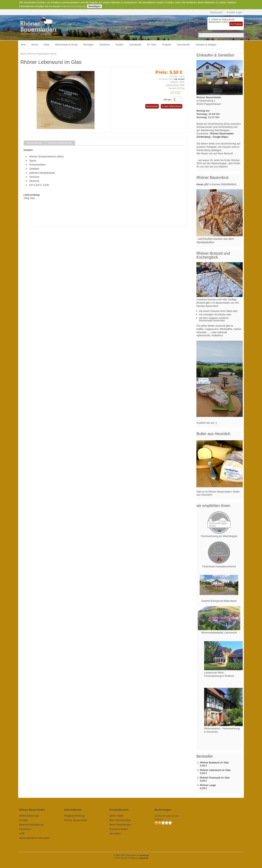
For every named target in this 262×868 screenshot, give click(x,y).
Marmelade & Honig (66, 45)
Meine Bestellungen (120, 825)
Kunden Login (234, 12)
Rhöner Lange (208, 785)
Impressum (25, 829)
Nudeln (120, 45)
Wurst (35, 45)
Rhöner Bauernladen (76, 820)
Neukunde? (217, 12)
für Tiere (152, 45)
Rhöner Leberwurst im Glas (215, 770)
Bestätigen (94, 6)
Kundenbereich (119, 810)
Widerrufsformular (29, 816)
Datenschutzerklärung (73, 6)
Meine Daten (117, 816)
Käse (47, 45)
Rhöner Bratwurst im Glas (214, 763)
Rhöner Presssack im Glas (215, 778)
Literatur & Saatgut (206, 45)
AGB (22, 833)
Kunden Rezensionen (60, 143)
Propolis (167, 45)
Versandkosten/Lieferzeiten (34, 838)
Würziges (88, 45)
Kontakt (23, 820)
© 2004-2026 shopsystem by (131, 855)
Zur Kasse (236, 24)
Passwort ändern (119, 829)
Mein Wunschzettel (120, 820)
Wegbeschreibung (74, 816)
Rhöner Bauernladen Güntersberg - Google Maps (215, 135)
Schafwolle (135, 45)
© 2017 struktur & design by (131, 858)
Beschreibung (34, 143)
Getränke (104, 45)
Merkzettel (152, 106)
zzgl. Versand (179, 79)
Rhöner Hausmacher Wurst (42, 54)
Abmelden (115, 833)
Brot (23, 45)
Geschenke (183, 45)
